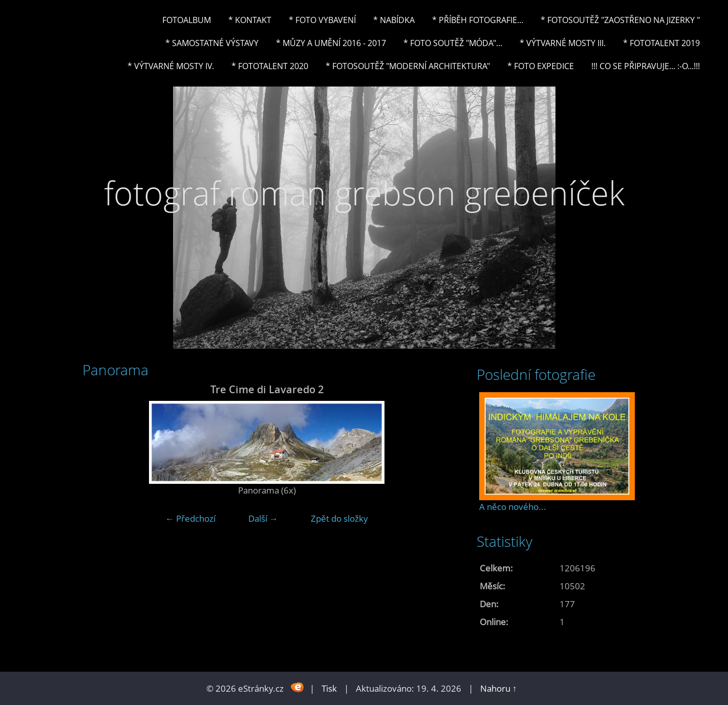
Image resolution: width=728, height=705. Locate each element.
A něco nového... (513, 507)
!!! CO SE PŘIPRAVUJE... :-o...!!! (646, 66)
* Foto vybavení (322, 20)
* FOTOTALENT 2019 (661, 43)
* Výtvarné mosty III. (563, 43)
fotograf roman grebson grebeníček (364, 193)
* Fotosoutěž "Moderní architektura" (408, 66)
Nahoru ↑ (499, 688)
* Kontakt (250, 20)
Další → (263, 518)
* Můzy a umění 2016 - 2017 (331, 43)
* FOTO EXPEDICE (541, 66)
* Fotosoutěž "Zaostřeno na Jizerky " (620, 20)
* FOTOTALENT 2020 (270, 66)
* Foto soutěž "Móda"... (453, 43)
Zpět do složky (339, 518)
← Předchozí (190, 518)
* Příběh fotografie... (478, 20)
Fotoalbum (187, 20)
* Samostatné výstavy (212, 43)
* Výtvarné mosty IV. (171, 66)
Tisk (329, 688)
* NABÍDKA (394, 20)
